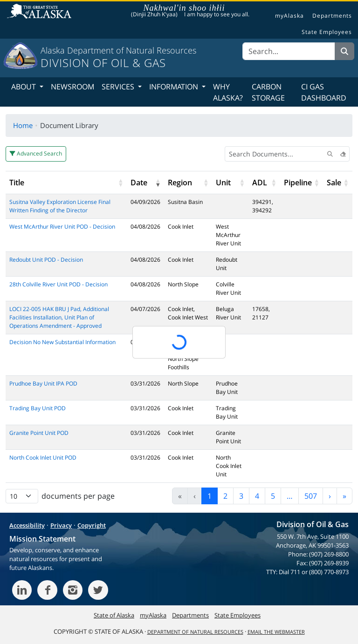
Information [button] (175, 87)
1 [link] (210, 496)
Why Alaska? (228, 92)
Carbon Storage (268, 92)
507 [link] (311, 496)
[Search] (289, 51)
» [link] (344, 496)
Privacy (61, 525)
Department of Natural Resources (195, 632)
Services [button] (119, 87)
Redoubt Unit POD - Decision (46, 260)
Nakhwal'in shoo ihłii (184, 8)
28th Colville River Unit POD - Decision (59, 284)
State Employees (327, 32)
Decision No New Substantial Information (62, 342)
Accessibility (27, 525)
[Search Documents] (287, 154)
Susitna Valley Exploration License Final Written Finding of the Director (60, 206)
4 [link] (257, 496)
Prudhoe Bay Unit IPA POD (43, 383)
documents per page (78, 496)
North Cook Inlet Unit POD (43, 458)
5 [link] (273, 496)
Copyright (92, 525)
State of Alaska (41, 12)
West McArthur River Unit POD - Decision (62, 227)
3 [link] (241, 496)
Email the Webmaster (276, 632)
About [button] (24, 87)
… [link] (290, 496)
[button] (120, 183)
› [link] (330, 496)
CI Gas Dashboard (324, 92)
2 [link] (225, 496)
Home (23, 125)
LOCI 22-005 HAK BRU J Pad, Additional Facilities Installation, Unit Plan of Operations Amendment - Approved (59, 317)
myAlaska (289, 16)
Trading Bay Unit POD (38, 408)
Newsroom (72, 87)
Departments (332, 16)
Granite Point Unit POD (39, 433)
